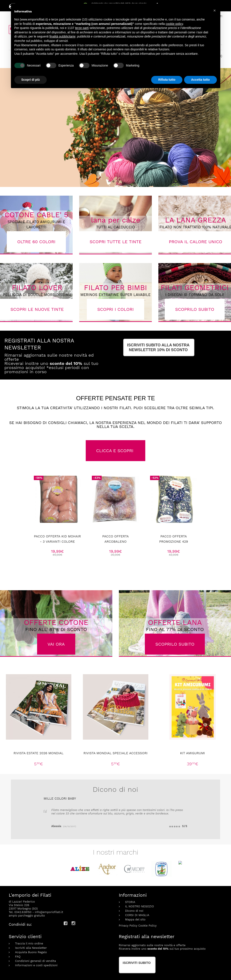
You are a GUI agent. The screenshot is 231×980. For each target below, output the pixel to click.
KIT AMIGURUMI (193, 753)
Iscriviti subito (137, 954)
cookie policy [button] (174, 24)
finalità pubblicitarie (62, 36)
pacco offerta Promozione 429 (174, 539)
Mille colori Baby (60, 799)
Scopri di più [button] (31, 80)
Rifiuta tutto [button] (167, 80)
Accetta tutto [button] (200, 80)
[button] (215, 10)
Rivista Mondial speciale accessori (115, 753)
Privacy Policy (128, 917)
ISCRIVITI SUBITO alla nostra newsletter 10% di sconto (158, 347)
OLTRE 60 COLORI (36, 242)
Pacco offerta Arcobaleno (115, 539)
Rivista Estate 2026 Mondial (38, 753)
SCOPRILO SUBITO (175, 644)
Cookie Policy (147, 917)
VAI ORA (56, 644)
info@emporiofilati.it (49, 903)
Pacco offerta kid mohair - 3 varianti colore (57, 539)
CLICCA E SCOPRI (116, 451)
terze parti (82, 28)
